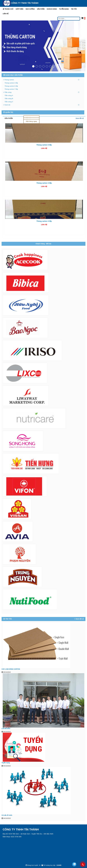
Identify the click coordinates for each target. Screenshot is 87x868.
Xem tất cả (80, 118)
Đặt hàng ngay (31, 121)
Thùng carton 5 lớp (11, 86)
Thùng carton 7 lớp (11, 89)
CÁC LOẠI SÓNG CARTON (11, 669)
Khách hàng (52, 9)
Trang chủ (8, 9)
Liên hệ (6, 14)
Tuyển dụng (64, 9)
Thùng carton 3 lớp (11, 83)
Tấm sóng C (9, 102)
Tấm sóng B (9, 99)
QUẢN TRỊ (8, 112)
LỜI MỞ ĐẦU (6, 729)
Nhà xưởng (30, 9)
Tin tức (74, 9)
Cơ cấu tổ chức (7, 815)
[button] (19, 9)
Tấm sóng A (9, 95)
